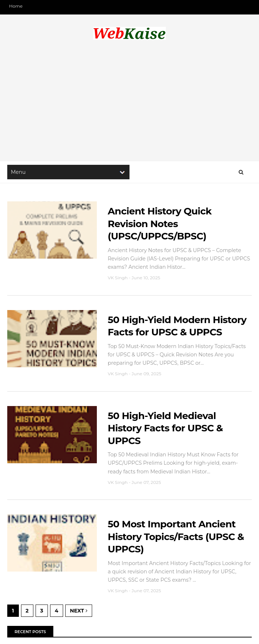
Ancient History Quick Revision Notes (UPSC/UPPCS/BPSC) (160, 224)
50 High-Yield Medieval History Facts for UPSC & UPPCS (165, 428)
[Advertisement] (129, 103)
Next (79, 611)
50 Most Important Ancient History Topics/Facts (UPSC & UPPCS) (176, 537)
